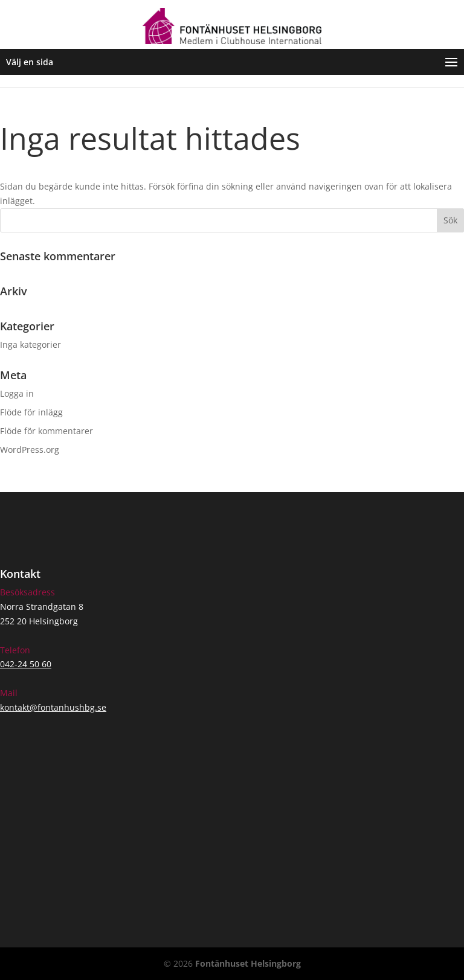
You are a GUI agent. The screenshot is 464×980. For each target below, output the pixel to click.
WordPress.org (30, 450)
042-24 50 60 (26, 664)
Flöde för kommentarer (47, 431)
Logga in (17, 393)
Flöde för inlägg (31, 412)
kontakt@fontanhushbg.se (53, 707)
